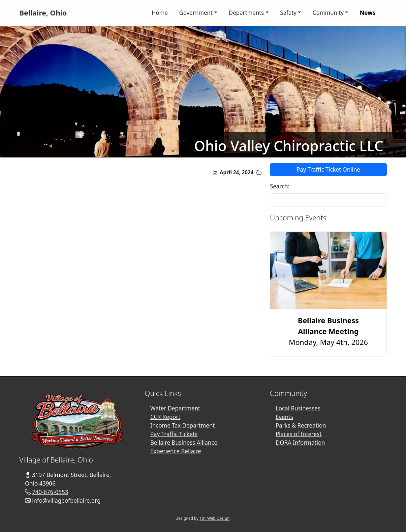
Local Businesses (298, 408)
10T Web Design (215, 518)
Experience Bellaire (176, 451)
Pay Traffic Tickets (174, 434)
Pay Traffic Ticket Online (328, 169)
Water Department (175, 408)
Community (328, 13)
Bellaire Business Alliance (184, 443)
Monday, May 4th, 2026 (328, 331)
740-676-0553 (50, 492)
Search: (280, 186)
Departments (247, 13)
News (368, 13)
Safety (288, 13)
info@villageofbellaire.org (66, 501)
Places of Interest (299, 434)
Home (160, 13)
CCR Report (165, 417)
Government (196, 13)
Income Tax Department (183, 425)
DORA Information (300, 443)
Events (284, 417)
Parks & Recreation (301, 425)
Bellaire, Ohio (43, 13)
